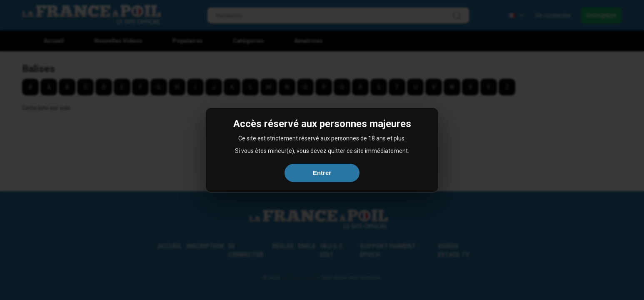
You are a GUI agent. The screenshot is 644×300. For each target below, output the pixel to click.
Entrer (322, 173)
